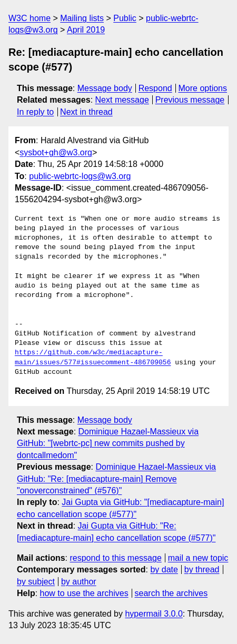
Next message (122, 100)
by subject (36, 582)
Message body (105, 88)
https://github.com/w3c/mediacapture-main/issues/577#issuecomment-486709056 (93, 358)
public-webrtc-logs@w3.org (80, 176)
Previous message (190, 100)
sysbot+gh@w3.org (56, 152)
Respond (155, 88)
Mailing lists (82, 18)
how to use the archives (84, 593)
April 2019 (86, 30)
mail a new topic (198, 558)
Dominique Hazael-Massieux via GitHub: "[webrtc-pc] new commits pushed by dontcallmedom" (108, 443)
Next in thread (86, 112)
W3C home (29, 18)
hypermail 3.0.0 (154, 614)
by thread (202, 569)
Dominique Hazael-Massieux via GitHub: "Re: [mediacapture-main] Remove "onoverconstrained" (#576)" (116, 479)
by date (164, 569)
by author (79, 582)
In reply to (35, 112)
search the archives (171, 593)
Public (125, 18)
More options (203, 88)
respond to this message (115, 558)
